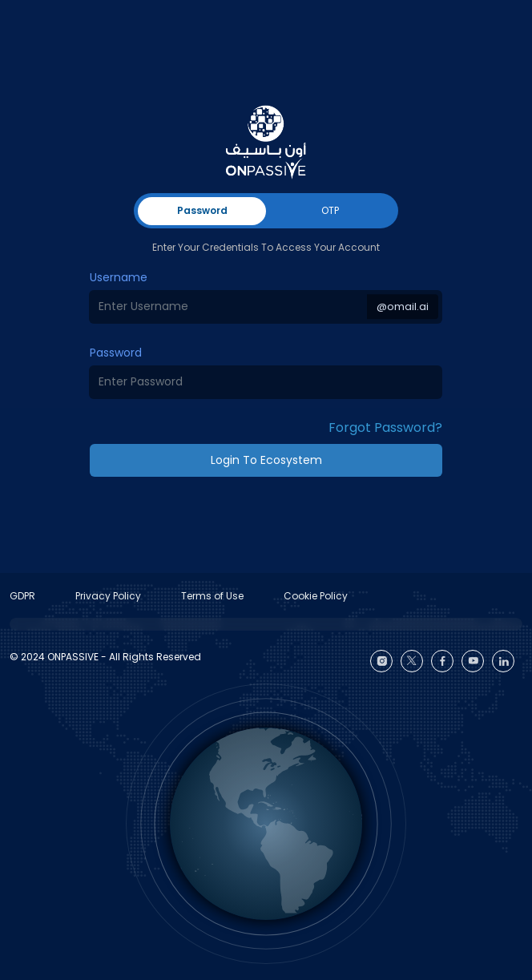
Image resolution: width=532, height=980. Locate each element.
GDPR (22, 596)
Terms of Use (212, 596)
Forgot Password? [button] (385, 427)
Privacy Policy (108, 596)
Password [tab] (202, 210)
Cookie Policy (316, 596)
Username (119, 277)
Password (116, 353)
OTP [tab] (330, 210)
